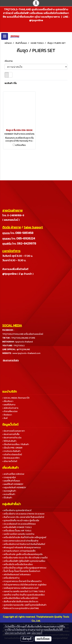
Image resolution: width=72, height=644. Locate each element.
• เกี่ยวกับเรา (8, 401)
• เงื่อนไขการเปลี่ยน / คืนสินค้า (16, 444)
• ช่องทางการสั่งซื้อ (11, 434)
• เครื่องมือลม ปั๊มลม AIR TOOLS (17, 531)
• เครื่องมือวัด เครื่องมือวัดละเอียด (18, 564)
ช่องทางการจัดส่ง (11, 360)
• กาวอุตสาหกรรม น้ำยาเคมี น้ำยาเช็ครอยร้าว (22, 581)
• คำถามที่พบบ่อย (10, 411)
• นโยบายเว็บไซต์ (10, 461)
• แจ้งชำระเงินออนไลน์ (12, 455)
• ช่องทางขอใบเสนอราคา (14, 431)
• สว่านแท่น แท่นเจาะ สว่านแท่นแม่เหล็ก (19, 551)
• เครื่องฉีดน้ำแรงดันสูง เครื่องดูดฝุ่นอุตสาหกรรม (24, 568)
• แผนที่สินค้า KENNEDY (13, 484)
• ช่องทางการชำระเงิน (12, 438)
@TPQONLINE (23, 349)
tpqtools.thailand (24, 342)
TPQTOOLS (19, 346)
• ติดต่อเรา (7, 415)
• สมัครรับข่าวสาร (10, 408)
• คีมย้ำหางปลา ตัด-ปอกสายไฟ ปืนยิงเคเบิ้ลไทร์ (23, 517)
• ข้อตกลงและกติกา (11, 458)
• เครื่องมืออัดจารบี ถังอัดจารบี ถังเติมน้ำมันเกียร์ (24, 544)
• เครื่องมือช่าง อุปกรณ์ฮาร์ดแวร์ (17, 510)
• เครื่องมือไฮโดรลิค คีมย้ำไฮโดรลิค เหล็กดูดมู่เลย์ (24, 537)
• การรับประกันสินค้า (11, 451)
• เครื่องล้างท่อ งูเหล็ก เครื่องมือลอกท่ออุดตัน (22, 554)
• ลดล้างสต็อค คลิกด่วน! (13, 474)
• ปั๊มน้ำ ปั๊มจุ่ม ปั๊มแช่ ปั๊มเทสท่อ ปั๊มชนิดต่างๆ (21, 571)
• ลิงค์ (5, 418)
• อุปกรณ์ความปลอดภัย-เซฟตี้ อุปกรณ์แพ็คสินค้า (24, 605)
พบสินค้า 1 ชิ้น (11, 83)
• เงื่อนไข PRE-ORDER (12, 448)
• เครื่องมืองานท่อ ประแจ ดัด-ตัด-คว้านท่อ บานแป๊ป (25, 558)
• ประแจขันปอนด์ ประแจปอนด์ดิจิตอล (19, 524)
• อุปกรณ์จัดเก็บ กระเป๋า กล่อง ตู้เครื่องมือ (21, 521)
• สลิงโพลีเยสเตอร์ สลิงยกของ (16, 575)
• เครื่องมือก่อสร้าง (11, 578)
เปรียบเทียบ (20, 145)
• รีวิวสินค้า (7, 498)
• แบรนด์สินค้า (9, 494)
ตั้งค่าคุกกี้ (27, 639)
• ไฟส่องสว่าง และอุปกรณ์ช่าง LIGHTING (21, 608)
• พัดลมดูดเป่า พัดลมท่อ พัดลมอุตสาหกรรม (21, 548)
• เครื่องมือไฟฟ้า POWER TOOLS (17, 527)
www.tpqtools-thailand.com (26, 353)
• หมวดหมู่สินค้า (9, 491)
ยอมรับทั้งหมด (43, 639)
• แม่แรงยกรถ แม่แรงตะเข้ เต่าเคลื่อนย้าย (20, 541)
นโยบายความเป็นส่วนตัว (15, 633)
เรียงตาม (9, 61)
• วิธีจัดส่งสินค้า (9, 441)
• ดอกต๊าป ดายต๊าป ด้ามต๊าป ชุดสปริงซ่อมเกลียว (23, 595)
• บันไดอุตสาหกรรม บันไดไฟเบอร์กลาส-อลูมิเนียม (24, 585)
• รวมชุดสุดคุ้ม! (9, 477)
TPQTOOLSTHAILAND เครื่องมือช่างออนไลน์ (23, 334)
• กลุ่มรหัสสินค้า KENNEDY (14, 488)
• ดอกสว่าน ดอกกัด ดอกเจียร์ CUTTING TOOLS (24, 591)
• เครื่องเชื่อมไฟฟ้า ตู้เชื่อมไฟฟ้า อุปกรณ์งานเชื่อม (24, 561)
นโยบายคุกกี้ (37, 633)
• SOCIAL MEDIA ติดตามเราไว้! (16, 398)
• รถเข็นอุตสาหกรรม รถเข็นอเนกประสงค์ (20, 588)
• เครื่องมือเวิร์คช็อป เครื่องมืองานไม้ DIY (20, 598)
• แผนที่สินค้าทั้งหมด (11, 481)
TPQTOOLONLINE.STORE (23, 338)
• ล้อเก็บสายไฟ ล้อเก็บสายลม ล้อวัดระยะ (20, 602)
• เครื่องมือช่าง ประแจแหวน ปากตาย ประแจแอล (23, 514)
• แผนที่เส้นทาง (9, 405)
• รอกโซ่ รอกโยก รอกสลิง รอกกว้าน (18, 534)
